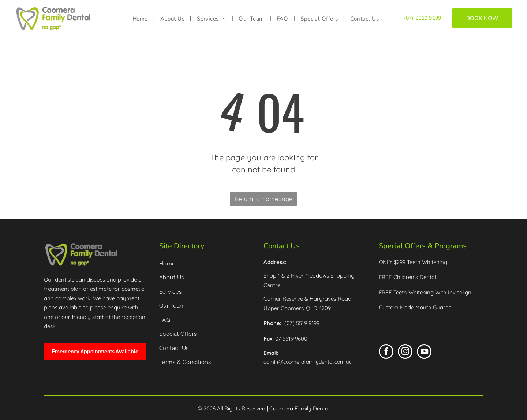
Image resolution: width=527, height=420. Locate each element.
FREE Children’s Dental (407, 277)
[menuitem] (141, 19)
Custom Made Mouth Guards (415, 307)
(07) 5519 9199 (423, 18)
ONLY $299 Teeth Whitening (413, 262)
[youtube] (424, 352)
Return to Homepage (264, 199)
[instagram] (405, 352)
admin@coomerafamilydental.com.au (308, 362)
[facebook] (386, 352)
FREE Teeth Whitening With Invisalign (425, 292)
